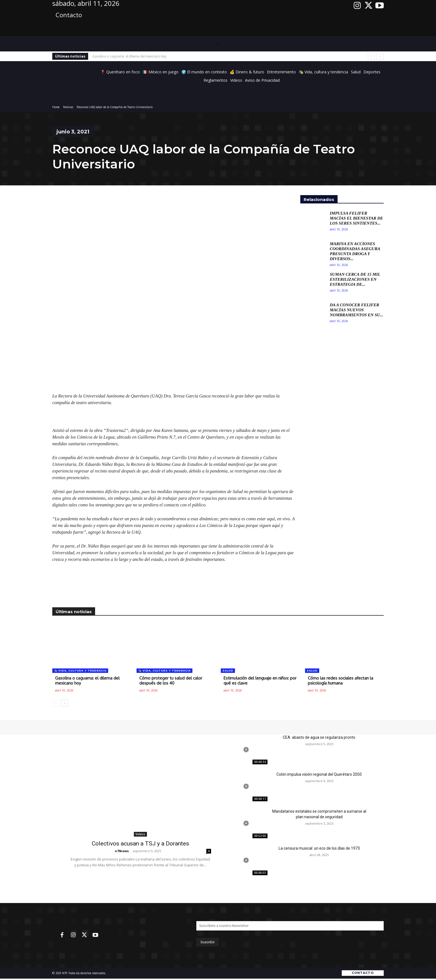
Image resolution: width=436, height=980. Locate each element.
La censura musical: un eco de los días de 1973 (319, 848)
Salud (228, 671)
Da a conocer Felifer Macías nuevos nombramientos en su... (356, 310)
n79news (122, 851)
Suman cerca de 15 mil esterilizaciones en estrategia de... (355, 279)
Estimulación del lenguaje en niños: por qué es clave (260, 681)
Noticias (68, 107)
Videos (140, 834)
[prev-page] (56, 703)
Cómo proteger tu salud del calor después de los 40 (171, 681)
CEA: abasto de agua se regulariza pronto (319, 737)
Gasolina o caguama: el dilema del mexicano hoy (129, 56)
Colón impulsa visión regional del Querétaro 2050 (319, 774)
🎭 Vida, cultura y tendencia (80, 671)
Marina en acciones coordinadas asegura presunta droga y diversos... (355, 251)
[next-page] (65, 703)
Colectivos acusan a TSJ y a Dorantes (140, 844)
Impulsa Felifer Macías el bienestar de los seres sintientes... (356, 218)
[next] (380, 56)
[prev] (371, 56)
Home (56, 107)
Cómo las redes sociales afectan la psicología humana (340, 681)
